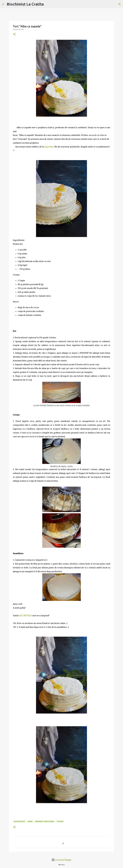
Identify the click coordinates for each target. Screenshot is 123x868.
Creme (30, 821)
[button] (14, 34)
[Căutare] (47, 4)
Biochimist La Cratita (25, 4)
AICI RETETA (25, 616)
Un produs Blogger (61, 860)
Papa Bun (49, 147)
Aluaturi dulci (19, 821)
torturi (60, 821)
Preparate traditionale (45, 821)
